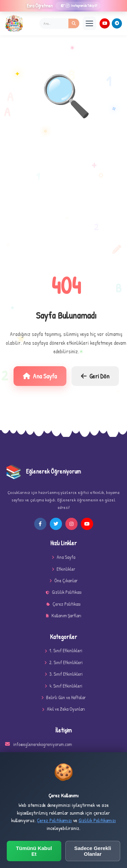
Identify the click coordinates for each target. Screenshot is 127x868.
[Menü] (89, 23)
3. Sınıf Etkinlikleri (64, 674)
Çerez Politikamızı (54, 820)
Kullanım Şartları (64, 615)
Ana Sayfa (40, 376)
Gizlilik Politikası (64, 592)
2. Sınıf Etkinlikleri (63, 662)
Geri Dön (95, 376)
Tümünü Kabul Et (34, 851)
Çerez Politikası (63, 604)
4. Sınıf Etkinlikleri (63, 686)
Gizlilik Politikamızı (97, 820)
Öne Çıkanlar (63, 580)
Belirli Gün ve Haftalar (63, 697)
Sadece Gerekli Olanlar (93, 851)
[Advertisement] (63, 198)
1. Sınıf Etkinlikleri (63, 650)
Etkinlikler (63, 569)
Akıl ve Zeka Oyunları (63, 709)
